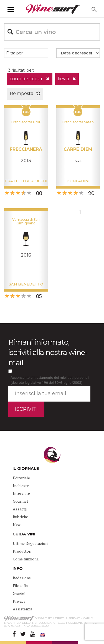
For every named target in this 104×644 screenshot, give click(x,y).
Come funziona (26, 559)
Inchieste (21, 486)
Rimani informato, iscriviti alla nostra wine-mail (48, 352)
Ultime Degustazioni (31, 543)
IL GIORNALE (26, 468)
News (18, 524)
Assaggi (20, 509)
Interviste (21, 493)
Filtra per (14, 53)
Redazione (22, 578)
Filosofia (20, 586)
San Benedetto (26, 284)
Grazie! (19, 593)
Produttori (22, 551)
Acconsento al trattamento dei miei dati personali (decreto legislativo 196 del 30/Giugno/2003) (50, 380)
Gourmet (21, 501)
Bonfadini (78, 181)
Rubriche (20, 517)
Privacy (19, 601)
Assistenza (22, 609)
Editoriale (21, 478)
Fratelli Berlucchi (26, 181)
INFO (18, 568)
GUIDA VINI (24, 534)
